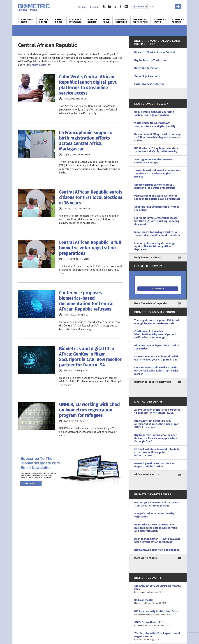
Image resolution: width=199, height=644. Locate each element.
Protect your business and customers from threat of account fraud (157, 504)
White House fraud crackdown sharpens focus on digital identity (155, 125)
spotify (126, 7)
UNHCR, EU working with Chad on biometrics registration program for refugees (89, 410)
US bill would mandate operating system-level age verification (154, 114)
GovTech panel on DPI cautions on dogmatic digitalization (155, 465)
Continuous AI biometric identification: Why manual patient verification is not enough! (155, 334)
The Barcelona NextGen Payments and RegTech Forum (158, 636)
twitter (115, 7)
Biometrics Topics (36, 65)
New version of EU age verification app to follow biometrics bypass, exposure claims (157, 137)
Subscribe (95, 7)
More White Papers (146, 558)
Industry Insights (92, 21)
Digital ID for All (44, 21)
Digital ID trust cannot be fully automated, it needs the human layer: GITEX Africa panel (157, 424)
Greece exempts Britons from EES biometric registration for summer (155, 186)
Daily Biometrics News (147, 257)
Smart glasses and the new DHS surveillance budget (153, 161)
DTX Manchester (158, 602)
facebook (121, 7)
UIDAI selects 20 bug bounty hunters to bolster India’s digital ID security (156, 150)
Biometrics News (27, 21)
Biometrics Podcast (178, 21)
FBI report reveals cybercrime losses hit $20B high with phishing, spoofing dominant (157, 221)
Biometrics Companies (121, 21)
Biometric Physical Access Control (155, 52)
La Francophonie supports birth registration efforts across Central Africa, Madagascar (86, 141)
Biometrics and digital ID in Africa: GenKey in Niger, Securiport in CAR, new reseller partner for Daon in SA (90, 357)
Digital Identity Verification (151, 60)
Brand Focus (106, 21)
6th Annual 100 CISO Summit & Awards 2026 (158, 589)
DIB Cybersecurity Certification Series (158, 613)
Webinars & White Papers (141, 21)
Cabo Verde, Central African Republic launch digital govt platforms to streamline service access (88, 85)
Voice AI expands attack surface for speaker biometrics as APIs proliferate (157, 197)
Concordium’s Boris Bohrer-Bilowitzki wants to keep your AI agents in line (157, 358)
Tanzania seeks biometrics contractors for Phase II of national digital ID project (158, 174)
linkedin (110, 7)
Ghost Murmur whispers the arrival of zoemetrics (157, 208)
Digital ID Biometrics (147, 474)
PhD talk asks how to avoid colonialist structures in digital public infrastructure (157, 452)
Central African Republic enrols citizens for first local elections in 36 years (91, 197)
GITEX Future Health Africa (158, 624)
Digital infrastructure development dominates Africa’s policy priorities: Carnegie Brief (156, 438)
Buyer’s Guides (59, 21)
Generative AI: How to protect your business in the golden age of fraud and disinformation (156, 528)
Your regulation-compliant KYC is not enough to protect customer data (157, 322)
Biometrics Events (160, 21)
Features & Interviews (75, 21)
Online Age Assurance (147, 76)
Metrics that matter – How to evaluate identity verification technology (157, 540)
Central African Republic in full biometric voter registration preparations (90, 248)
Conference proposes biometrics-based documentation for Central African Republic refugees (86, 301)
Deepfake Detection (146, 68)
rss (104, 7)
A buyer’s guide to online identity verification (154, 515)
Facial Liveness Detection (149, 84)
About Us (82, 7)
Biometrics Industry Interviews (153, 382)
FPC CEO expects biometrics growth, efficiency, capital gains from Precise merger (156, 371)
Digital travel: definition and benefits (157, 550)
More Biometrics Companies (151, 303)
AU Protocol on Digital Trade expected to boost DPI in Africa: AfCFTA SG (157, 411)
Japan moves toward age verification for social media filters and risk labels (157, 234)
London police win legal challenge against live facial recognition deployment (155, 246)
